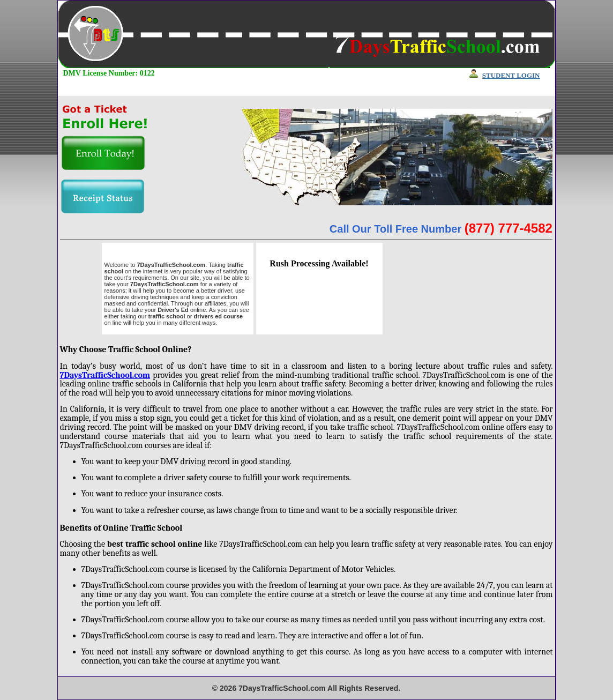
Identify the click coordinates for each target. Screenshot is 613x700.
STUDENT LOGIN (511, 75)
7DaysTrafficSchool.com (105, 375)
